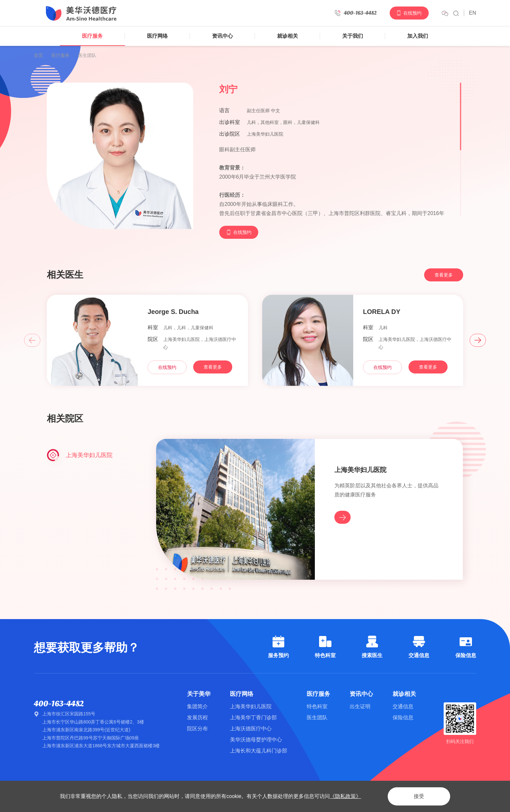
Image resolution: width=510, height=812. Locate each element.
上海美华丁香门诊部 (253, 717)
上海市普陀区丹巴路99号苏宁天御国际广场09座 (91, 738)
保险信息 (403, 717)
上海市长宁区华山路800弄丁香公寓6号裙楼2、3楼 (93, 722)
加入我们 (418, 36)
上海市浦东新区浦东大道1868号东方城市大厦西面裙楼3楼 (101, 746)
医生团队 (87, 55)
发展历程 (197, 717)
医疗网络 (157, 36)
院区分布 (197, 729)
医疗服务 (92, 36)
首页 (38, 55)
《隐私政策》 (345, 796)
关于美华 (199, 694)
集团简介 (197, 706)
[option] (147, 356)
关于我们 (353, 36)
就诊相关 (288, 36)
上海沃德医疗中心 (251, 729)
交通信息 (403, 706)
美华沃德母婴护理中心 (256, 740)
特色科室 (317, 706)
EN (473, 13)
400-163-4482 (59, 704)
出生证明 (360, 706)
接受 (419, 796)
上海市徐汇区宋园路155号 (69, 714)
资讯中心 (222, 36)
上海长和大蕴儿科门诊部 (259, 751)
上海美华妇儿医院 (251, 706)
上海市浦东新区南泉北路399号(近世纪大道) (86, 730)
